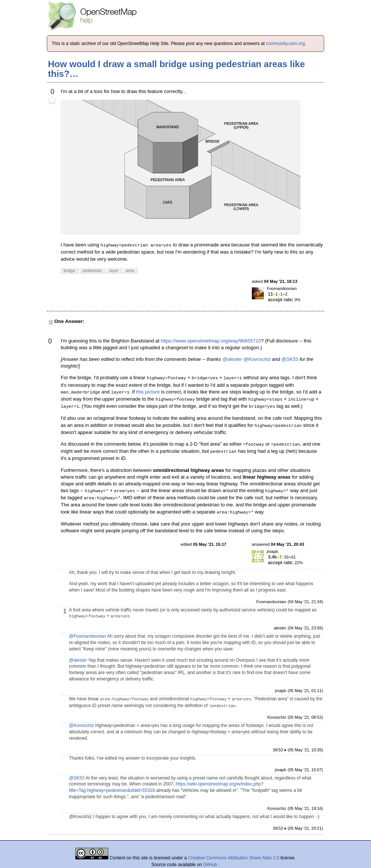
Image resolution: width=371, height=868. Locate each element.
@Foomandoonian (88, 636)
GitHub (211, 865)
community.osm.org (286, 44)
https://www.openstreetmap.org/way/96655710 (211, 341)
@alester (232, 359)
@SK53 (290, 359)
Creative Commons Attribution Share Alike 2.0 (234, 858)
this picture (148, 392)
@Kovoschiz (257, 359)
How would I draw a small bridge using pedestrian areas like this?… (177, 69)
